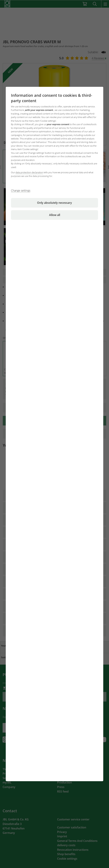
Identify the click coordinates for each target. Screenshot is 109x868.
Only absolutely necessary (55, 203)
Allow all (55, 215)
